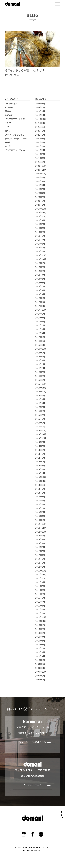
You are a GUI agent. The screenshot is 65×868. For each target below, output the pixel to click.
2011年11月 (41, 574)
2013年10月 (41, 485)
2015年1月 (40, 427)
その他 (8, 146)
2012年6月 (40, 547)
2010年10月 (41, 625)
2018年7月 (40, 275)
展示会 (8, 111)
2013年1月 (40, 520)
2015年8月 (40, 399)
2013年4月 (40, 508)
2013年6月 (40, 500)
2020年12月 (41, 166)
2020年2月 (40, 201)
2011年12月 (41, 571)
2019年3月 (40, 244)
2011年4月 (40, 602)
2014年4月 (40, 462)
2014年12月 (41, 430)
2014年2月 (40, 469)
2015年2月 (40, 423)
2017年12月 (41, 302)
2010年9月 (40, 629)
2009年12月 (41, 664)
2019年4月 (40, 240)
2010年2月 (40, 656)
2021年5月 (40, 146)
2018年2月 (40, 294)
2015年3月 (40, 419)
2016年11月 (41, 345)
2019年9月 (40, 220)
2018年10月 (41, 263)
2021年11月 (41, 123)
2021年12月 (41, 119)
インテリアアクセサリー (16, 119)
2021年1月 (40, 162)
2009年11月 (41, 668)
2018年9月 (40, 267)
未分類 (8, 142)
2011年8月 (40, 586)
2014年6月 (40, 454)
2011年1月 (40, 613)
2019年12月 (41, 209)
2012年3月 (40, 559)
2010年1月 (40, 660)
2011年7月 (40, 590)
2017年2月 (40, 333)
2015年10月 (41, 392)
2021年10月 (41, 127)
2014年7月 (40, 450)
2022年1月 (40, 115)
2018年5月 (40, 283)
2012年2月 (40, 563)
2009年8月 (40, 680)
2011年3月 (40, 606)
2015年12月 (41, 384)
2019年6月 (40, 232)
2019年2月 (40, 247)
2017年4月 (40, 325)
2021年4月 (40, 150)
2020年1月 (40, 205)
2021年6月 (40, 142)
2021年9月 (40, 131)
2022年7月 (40, 103)
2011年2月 (40, 609)
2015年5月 (40, 411)
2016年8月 (40, 357)
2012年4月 (40, 555)
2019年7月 (40, 228)
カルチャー (10, 131)
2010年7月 (40, 637)
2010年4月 (40, 648)
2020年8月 (40, 181)
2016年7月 (40, 360)
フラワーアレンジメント (16, 135)
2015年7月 (40, 403)
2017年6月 (40, 322)
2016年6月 (40, 364)
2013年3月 (40, 512)
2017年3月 (40, 329)
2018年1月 (40, 298)
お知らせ (9, 115)
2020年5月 (40, 189)
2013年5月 (40, 504)
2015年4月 (40, 415)
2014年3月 (40, 465)
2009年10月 (41, 672)
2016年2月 (40, 376)
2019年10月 (41, 216)
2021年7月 (40, 138)
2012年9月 (40, 535)
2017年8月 (40, 314)
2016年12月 (41, 341)
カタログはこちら (32, 785)
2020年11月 (41, 170)
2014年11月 (41, 434)
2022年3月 (40, 111)
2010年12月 (41, 617)
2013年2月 (40, 516)
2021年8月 (40, 135)
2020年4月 (40, 193)
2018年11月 (41, 259)
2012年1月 (40, 567)
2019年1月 (40, 251)
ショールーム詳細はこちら (32, 742)
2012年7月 (40, 543)
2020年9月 (40, 177)
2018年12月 (41, 255)
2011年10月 (41, 578)
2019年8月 (40, 224)
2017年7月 (40, 318)
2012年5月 (40, 551)
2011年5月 (40, 598)
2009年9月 (40, 676)
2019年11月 (41, 212)
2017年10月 (41, 310)
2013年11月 (41, 481)
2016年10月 (41, 349)
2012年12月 (41, 524)
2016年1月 (40, 380)
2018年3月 (40, 290)
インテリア (10, 107)
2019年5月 (40, 236)
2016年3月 (40, 372)
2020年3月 (40, 197)
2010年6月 (40, 641)
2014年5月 (40, 458)
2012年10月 (41, 532)
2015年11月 (41, 388)
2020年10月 (41, 173)
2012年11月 (41, 528)
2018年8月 (40, 271)
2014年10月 (41, 438)
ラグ (7, 127)
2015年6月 (40, 407)
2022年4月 (40, 107)
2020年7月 (40, 185)
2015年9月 (40, 395)
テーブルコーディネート (16, 138)
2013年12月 (41, 477)
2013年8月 (40, 493)
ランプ (8, 123)
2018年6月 (40, 279)
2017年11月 (41, 306)
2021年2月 (40, 158)
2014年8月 (40, 446)
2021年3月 (40, 154)
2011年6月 (40, 594)
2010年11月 (41, 621)
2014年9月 (40, 442)
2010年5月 (40, 645)
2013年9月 (40, 489)
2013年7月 (40, 497)
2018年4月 (40, 286)
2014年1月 (40, 473)
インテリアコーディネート (17, 150)
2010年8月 (40, 633)
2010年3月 (40, 652)
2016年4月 (40, 368)
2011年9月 (40, 582)
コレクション (11, 103)
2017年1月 (40, 337)
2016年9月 (40, 353)
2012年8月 (40, 539)
